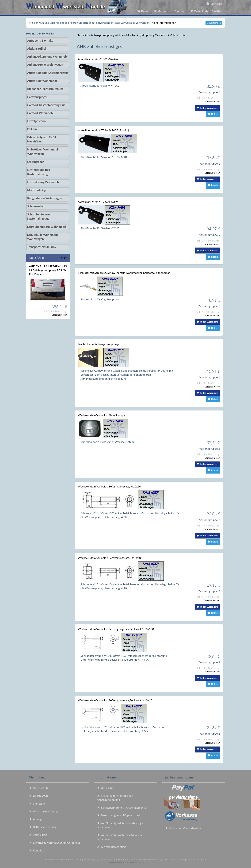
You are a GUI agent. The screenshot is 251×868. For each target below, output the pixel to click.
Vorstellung (38, 835)
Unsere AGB (38, 796)
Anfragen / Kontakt (40, 40)
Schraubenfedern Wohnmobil (46, 227)
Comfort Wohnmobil (41, 113)
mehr (63, 257)
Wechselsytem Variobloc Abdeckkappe (101, 415)
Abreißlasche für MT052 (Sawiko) (98, 201)
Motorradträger (37, 190)
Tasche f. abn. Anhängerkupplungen (100, 344)
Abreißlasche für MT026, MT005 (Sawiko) (103, 130)
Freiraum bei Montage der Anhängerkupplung (115, 798)
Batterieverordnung (43, 827)
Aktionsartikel (37, 49)
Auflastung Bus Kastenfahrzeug (48, 73)
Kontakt (36, 850)
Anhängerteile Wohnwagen (45, 65)
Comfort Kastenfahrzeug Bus (46, 105)
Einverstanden (214, 23)
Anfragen (36, 819)
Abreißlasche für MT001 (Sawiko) (98, 59)
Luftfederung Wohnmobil (44, 182)
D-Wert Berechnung (111, 847)
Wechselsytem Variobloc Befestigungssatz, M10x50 (109, 486)
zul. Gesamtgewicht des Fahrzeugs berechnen (120, 825)
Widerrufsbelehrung (43, 811)
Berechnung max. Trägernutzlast (118, 815)
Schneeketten (36, 206)
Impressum (38, 803)
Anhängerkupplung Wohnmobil (48, 57)
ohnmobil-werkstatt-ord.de (78, 6)
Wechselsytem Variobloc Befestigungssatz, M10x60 (109, 558)
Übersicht (105, 788)
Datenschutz (39, 788)
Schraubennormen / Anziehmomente (121, 807)
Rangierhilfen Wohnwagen (45, 198)
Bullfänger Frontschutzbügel (46, 89)
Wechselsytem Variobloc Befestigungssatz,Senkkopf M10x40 (115, 700)
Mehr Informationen (164, 23)
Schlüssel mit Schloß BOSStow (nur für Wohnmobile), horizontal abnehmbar (124, 273)
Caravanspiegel (37, 97)
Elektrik (32, 129)
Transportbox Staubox (42, 247)
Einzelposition (36, 121)
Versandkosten (59, 315)
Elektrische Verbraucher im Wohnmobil (55, 842)
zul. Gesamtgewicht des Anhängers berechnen (120, 837)
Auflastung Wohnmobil (42, 81)
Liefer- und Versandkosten (183, 828)
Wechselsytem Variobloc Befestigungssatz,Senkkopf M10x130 (116, 629)
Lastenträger (35, 162)
